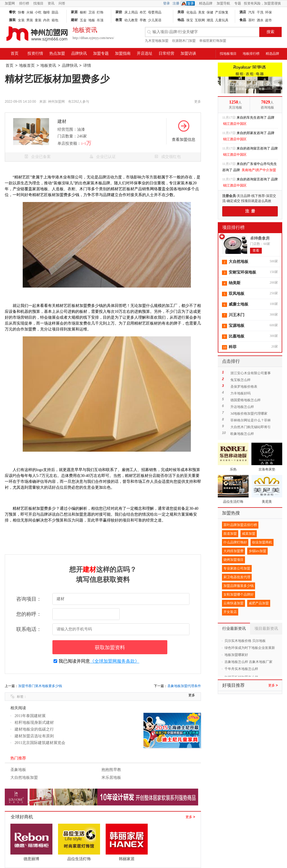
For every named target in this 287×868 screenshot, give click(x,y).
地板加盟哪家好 (236, 655)
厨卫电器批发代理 (237, 577)
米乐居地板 (111, 778)
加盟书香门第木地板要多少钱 (40, 686)
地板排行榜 (251, 54)
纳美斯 (235, 283)
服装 (12, 20)
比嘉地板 (237, 336)
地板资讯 (48, 66)
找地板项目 (228, 54)
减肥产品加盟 (259, 603)
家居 (74, 12)
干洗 (260, 12)
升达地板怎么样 (242, 407)
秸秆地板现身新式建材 (34, 723)
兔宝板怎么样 (240, 380)
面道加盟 (230, 534)
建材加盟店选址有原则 (34, 736)
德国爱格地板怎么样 (246, 400)
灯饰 (100, 12)
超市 (269, 20)
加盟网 (10, 3)
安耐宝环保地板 (242, 272)
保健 (210, 12)
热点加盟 (57, 53)
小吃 (38, 12)
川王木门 (237, 315)
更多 (190, 817)
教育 (119, 20)
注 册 (250, 211)
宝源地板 (237, 326)
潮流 (210, 20)
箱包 (55, 20)
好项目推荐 (233, 685)
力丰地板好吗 (240, 393)
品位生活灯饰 (79, 859)
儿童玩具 (222, 20)
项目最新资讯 (266, 629)
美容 (181, 12)
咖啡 (47, 12)
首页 (15, 53)
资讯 (51, 3)
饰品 (181, 20)
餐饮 (12, 12)
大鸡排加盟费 (233, 551)
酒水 (260, 20)
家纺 (119, 12)
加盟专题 (101, 53)
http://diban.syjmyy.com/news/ (93, 38)
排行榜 (24, 3)
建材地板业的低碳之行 (34, 729)
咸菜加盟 (249, 534)
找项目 (38, 3)
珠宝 (190, 20)
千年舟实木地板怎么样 (241, 669)
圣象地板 (18, 770)
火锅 (30, 12)
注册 (176, 3)
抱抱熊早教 (111, 770)
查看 (256, 251)
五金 (83, 20)
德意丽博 (31, 859)
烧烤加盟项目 (233, 560)
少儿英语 (155, 20)
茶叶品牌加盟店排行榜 (240, 525)
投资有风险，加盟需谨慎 (262, 3)
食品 (243, 20)
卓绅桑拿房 (260, 238)
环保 (269, 12)
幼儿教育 (131, 20)
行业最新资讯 (234, 629)
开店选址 (145, 53)
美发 (202, 12)
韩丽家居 (127, 859)
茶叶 (252, 20)
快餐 (21, 12)
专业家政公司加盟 (237, 568)
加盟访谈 (188, 53)
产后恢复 (222, 12)
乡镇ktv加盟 (257, 551)
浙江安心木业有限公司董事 (251, 373)
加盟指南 (123, 53)
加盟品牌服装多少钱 (239, 586)
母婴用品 (155, 12)
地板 (92, 20)
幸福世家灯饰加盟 (213, 41)
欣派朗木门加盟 (184, 41)
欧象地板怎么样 (242, 434)
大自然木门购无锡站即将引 (251, 427)
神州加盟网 (56, 102)
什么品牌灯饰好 (235, 542)
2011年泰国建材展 (30, 716)
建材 (74, 20)
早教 (143, 20)
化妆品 (191, 12)
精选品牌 (206, 3)
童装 (38, 20)
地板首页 (27, 66)
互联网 (200, 20)
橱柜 (83, 12)
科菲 (233, 347)
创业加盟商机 (262, 542)
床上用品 (131, 12)
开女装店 (230, 612)
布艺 (143, 12)
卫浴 (92, 12)
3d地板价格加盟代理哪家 (249, 414)
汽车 (252, 12)
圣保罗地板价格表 (244, 387)
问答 (62, 3)
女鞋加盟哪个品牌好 (239, 594)
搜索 (270, 32)
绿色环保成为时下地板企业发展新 (250, 648)
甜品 (55, 12)
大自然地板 (239, 262)
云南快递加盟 (233, 603)
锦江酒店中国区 (235, 124)
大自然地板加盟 (24, 778)
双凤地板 (237, 294)
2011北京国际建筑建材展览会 (40, 743)
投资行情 (35, 53)
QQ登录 (189, 3)
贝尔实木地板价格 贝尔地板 (245, 641)
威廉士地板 (239, 304)
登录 (166, 3)
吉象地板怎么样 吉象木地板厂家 (248, 662)
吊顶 (100, 20)
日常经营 (166, 53)
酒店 (243, 12)
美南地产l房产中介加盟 (259, 170)
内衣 (47, 20)
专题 (238, 3)
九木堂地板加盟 (157, 41)
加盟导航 (223, 3)
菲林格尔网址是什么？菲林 (251, 420)
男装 (30, 20)
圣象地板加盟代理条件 (184, 686)
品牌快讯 (79, 53)
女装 (21, 20)
